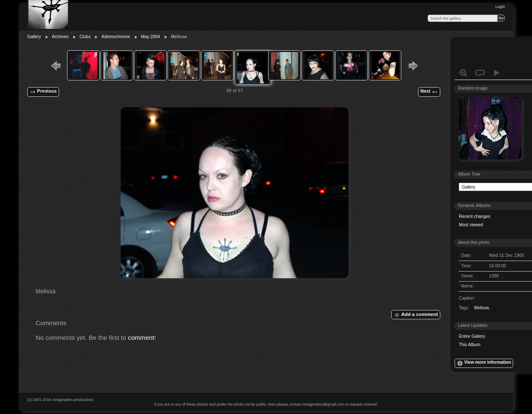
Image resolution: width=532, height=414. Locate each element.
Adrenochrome (116, 37)
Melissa (482, 308)
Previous (43, 92)
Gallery (34, 37)
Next (429, 92)
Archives (60, 37)
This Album (469, 345)
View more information (484, 363)
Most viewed (471, 225)
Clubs (85, 37)
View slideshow (497, 73)
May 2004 (151, 37)
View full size (463, 73)
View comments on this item (480, 73)
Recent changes (474, 216)
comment (141, 338)
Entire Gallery (472, 336)
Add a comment (416, 315)
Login (500, 7)
